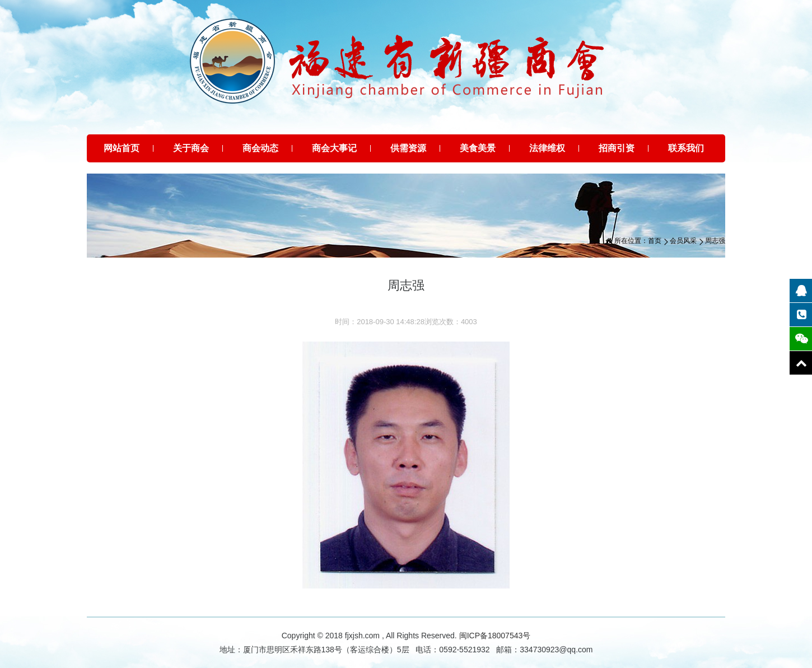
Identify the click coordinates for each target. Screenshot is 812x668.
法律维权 (547, 148)
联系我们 (686, 148)
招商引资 (617, 148)
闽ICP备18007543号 (495, 636)
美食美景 (478, 148)
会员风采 (683, 241)
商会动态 (260, 148)
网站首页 (122, 148)
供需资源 (408, 148)
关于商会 (191, 148)
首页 (655, 241)
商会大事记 (334, 148)
